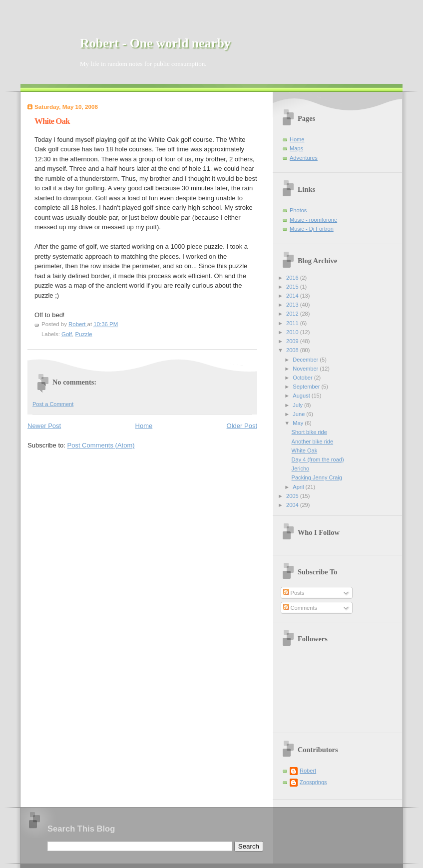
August (302, 396)
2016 (293, 278)
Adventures (304, 158)
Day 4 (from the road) (318, 459)
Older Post (242, 426)
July (298, 405)
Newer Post (44, 426)
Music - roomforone (313, 220)
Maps (296, 148)
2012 (293, 314)
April (299, 487)
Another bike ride (313, 441)
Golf (67, 334)
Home (144, 426)
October (303, 378)
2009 (293, 341)
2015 (293, 287)
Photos (298, 210)
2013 (293, 305)
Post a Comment (53, 404)
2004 (293, 505)
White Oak (305, 450)
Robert (308, 771)
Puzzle (83, 334)
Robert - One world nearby (155, 43)
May (299, 423)
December (306, 360)
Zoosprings (313, 782)
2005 (293, 496)
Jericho (301, 468)
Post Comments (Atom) (101, 445)
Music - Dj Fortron (312, 229)
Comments (300, 608)
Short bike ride (309, 432)
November (306, 369)
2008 (293, 350)
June (299, 414)
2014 (293, 296)
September (307, 387)
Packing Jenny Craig (317, 477)
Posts (294, 593)
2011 (293, 323)
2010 (293, 332)
